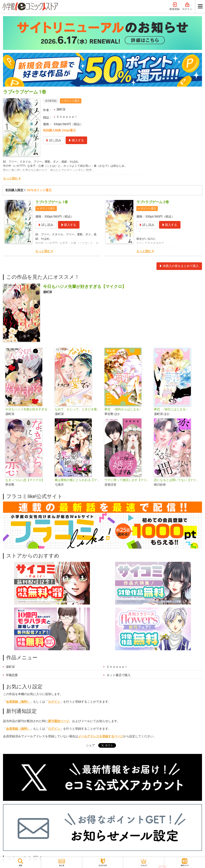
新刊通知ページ (59, 721)
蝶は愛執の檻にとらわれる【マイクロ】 (78, 480)
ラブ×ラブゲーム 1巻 (52, 202)
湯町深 (61, 109)
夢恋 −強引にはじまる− (171, 409)
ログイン (187, 7)
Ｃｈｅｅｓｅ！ (67, 117)
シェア (90, 745)
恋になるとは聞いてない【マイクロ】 (177, 480)
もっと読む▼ (12, 178)
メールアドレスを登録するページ (101, 736)
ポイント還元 (72, 101)
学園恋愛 (12, 675)
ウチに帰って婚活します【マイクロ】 (127, 480)
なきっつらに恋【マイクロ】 (25, 480)
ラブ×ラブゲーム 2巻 (153, 202)
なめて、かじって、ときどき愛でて (78, 409)
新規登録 (174, 7)
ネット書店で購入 (119, 675)
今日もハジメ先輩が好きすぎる (26, 409)
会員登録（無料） (18, 702)
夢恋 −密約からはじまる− (123, 409)
